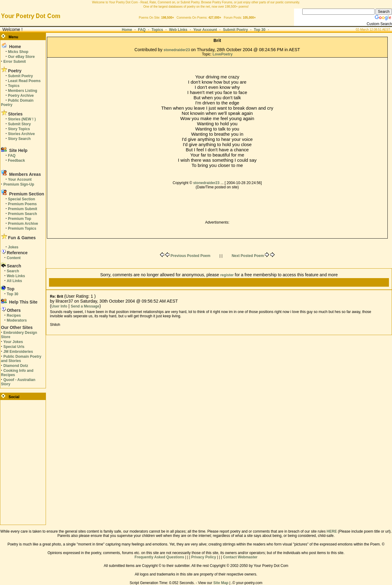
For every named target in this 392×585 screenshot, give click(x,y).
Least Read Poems (24, 81)
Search (13, 271)
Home (127, 30)
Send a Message (85, 306)
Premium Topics (22, 228)
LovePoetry (222, 54)
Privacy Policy (204, 557)
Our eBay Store (21, 57)
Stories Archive (21, 134)
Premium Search (23, 214)
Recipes (14, 315)
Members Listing (23, 91)
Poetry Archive (21, 96)
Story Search (19, 139)
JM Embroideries (18, 352)
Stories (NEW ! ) (22, 119)
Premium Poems (22, 204)
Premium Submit (23, 209)
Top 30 (260, 30)
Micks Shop (18, 52)
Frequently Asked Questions (159, 557)
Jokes (13, 247)
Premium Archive (23, 224)
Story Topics (19, 129)
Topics (157, 30)
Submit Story (19, 124)
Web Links (178, 30)
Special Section (22, 199)
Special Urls (14, 347)
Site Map (221, 583)
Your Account (205, 30)
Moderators (17, 320)
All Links (14, 281)
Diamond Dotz (16, 366)
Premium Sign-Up (19, 184)
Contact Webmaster (240, 557)
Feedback (16, 160)
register (227, 275)
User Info (59, 306)
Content (14, 258)
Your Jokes (13, 342)
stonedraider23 (177, 50)
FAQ (142, 30)
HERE (332, 531)
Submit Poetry (235, 30)
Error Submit (15, 62)
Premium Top (20, 219)
